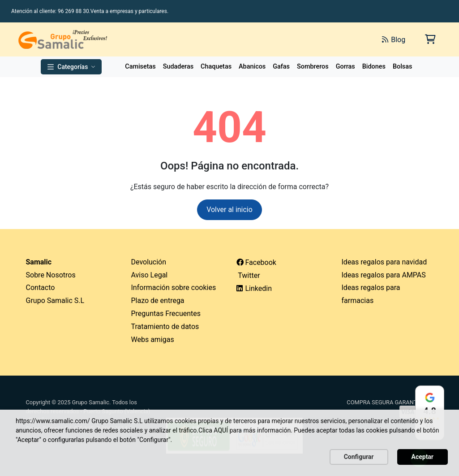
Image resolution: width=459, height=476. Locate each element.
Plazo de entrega (158, 301)
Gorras (345, 67)
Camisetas (140, 67)
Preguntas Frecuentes (166, 314)
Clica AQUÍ (213, 430)
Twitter (248, 275)
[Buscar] (275, 39)
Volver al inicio (229, 210)
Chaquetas (216, 67)
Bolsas (403, 67)
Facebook (256, 262)
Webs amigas (153, 340)
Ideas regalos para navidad (384, 262)
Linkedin (254, 288)
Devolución (149, 262)
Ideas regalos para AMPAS (384, 275)
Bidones (374, 67)
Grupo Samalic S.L (55, 301)
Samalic (39, 262)
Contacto (41, 288)
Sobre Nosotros (51, 275)
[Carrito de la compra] (430, 39)
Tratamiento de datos (165, 327)
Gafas (281, 67)
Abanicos (252, 67)
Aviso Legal (150, 275)
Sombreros (313, 67)
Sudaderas (178, 67)
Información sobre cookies (174, 288)
